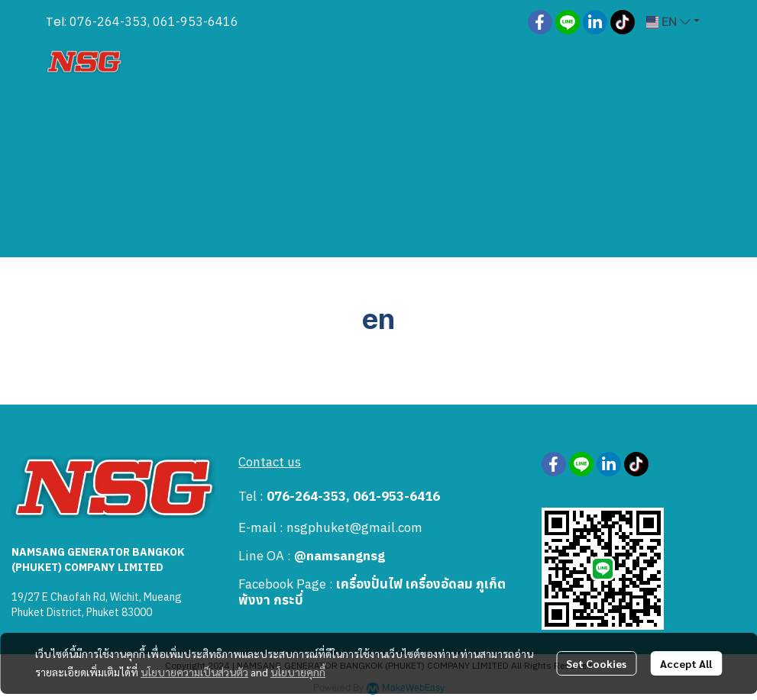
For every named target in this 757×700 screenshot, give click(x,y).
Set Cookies (596, 663)
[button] (673, 22)
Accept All (686, 663)
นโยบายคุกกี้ (298, 672)
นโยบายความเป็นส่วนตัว (194, 672)
